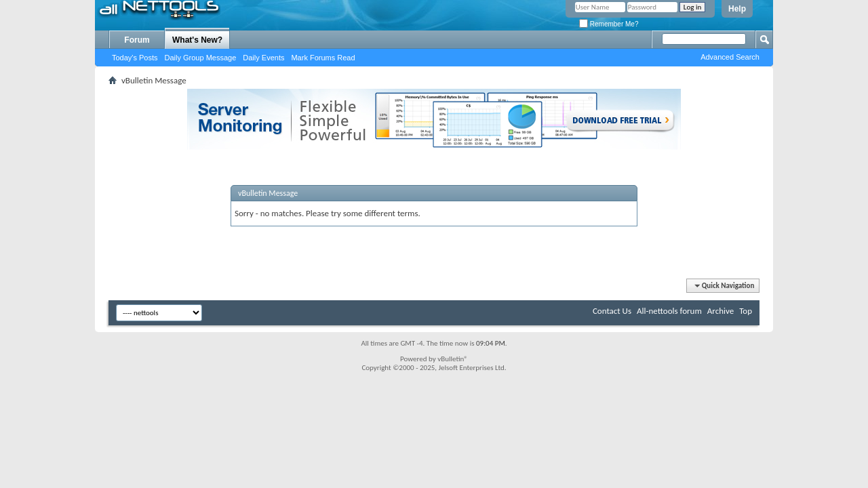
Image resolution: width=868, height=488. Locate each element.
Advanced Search (730, 57)
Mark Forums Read (323, 58)
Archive (721, 311)
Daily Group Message (201, 58)
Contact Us (612, 311)
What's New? (197, 40)
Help (737, 9)
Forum (137, 40)
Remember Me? (609, 24)
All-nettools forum (669, 311)
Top (746, 311)
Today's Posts (135, 58)
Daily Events (263, 58)
